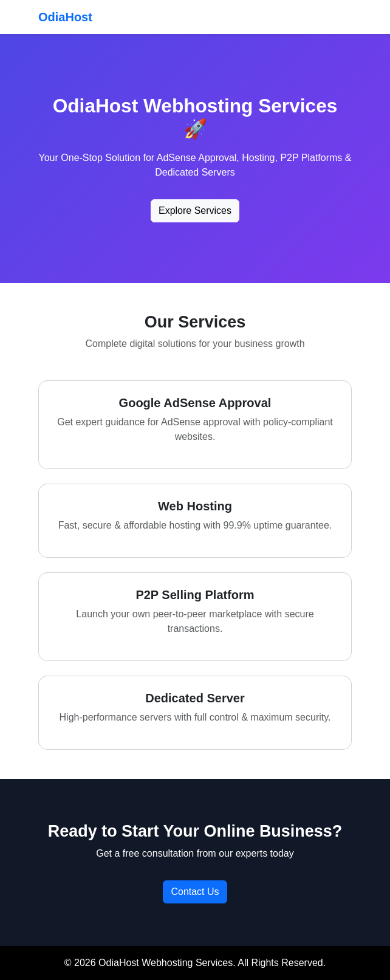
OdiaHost (65, 17)
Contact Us (195, 892)
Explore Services (195, 211)
